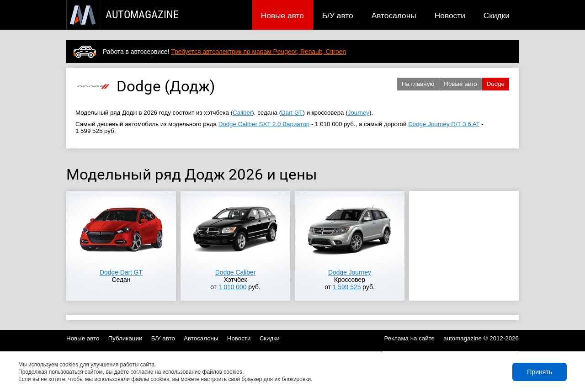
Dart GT (292, 113)
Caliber (242, 113)
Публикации (125, 338)
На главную (418, 84)
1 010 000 (233, 287)
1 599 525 (347, 287)
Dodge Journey (350, 272)
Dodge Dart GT (121, 272)
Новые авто (282, 16)
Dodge (496, 84)
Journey (359, 113)
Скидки (497, 16)
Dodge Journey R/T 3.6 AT (444, 124)
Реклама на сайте (410, 338)
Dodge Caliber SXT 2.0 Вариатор (264, 124)
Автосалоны (394, 16)
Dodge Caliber (236, 272)
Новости (450, 16)
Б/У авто (338, 16)
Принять (540, 372)
